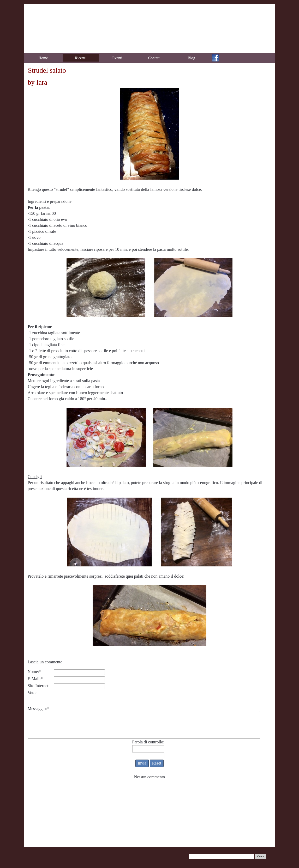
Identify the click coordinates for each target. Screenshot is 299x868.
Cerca (261, 856)
